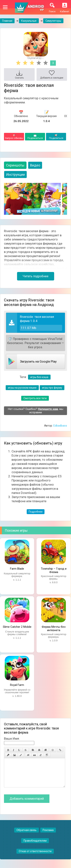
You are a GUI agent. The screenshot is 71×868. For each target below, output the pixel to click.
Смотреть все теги (35, 398)
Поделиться (56, 137)
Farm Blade (17, 569)
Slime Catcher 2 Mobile (17, 627)
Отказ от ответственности (35, 857)
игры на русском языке (22, 388)
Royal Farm (17, 685)
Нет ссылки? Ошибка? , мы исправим (36, 411)
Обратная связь (27, 836)
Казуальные (29, 21)
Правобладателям (35, 846)
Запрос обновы (14, 137)
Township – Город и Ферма (54, 570)
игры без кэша (39, 377)
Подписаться (35, 137)
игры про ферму (52, 388)
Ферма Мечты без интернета (54, 628)
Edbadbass (60, 426)
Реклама (48, 836)
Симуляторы (53, 21)
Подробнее (36, 512)
